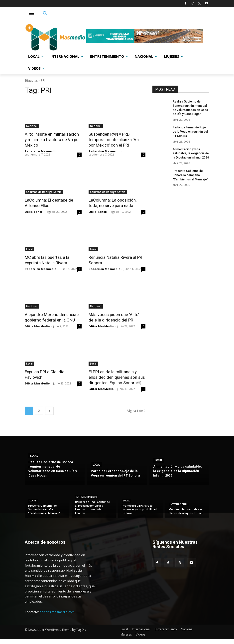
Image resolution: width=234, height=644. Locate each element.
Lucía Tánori (34, 212)
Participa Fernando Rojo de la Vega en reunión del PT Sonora (190, 132)
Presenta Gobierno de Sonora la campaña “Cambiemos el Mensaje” (190, 175)
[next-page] (49, 411)
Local (29, 249)
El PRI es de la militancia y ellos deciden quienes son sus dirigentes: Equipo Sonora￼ (117, 377)
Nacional (32, 126)
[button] (45, 14)
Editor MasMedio (37, 326)
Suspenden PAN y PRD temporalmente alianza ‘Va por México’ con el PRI (114, 140)
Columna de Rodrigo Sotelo (44, 192)
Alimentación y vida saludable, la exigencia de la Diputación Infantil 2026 (191, 154)
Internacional (179, 504)
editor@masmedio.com (57, 612)
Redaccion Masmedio (41, 151)
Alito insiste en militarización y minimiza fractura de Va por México (52, 140)
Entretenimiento (87, 497)
